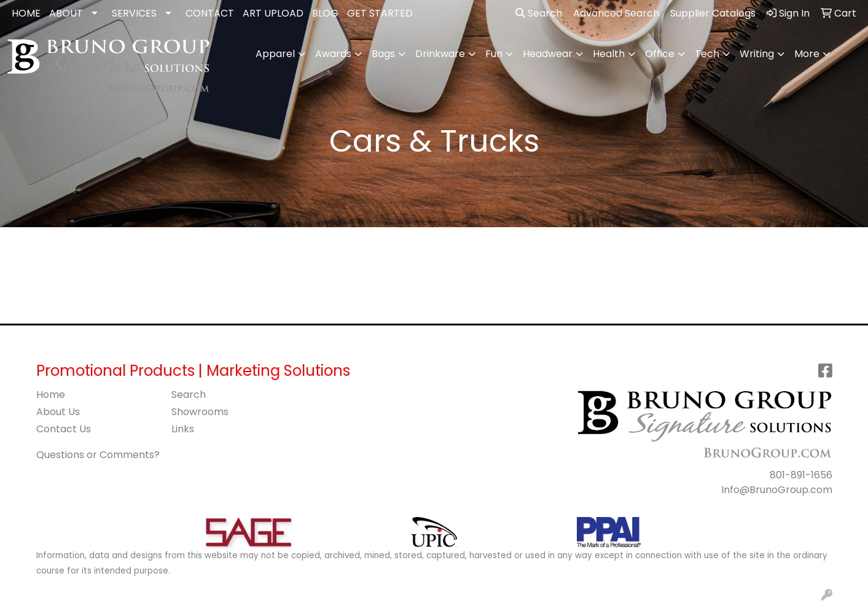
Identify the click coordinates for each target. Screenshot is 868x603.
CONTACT (210, 13)
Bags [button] (383, 54)
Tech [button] (707, 54)
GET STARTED (380, 13)
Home (51, 395)
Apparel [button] (275, 54)
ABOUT (66, 13)
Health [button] (609, 54)
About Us (58, 412)
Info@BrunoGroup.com (777, 490)
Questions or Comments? (98, 455)
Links (183, 429)
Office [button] (660, 54)
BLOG (325, 13)
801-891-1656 (801, 475)
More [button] (807, 54)
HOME (26, 13)
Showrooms (200, 412)
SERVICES (134, 13)
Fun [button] (494, 54)
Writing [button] (757, 54)
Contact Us (64, 429)
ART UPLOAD (273, 13)
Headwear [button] (548, 54)
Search (539, 13)
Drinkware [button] (440, 54)
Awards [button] (333, 54)
